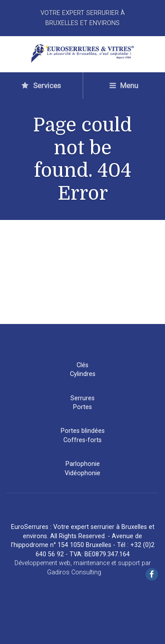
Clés (82, 365)
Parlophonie (83, 464)
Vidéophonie (82, 473)
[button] (13, 631)
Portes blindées (83, 431)
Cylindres (83, 374)
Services (41, 86)
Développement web (42, 563)
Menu (124, 86)
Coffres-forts (82, 440)
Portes (82, 407)
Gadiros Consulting (74, 572)
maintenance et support (107, 563)
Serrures (82, 398)
